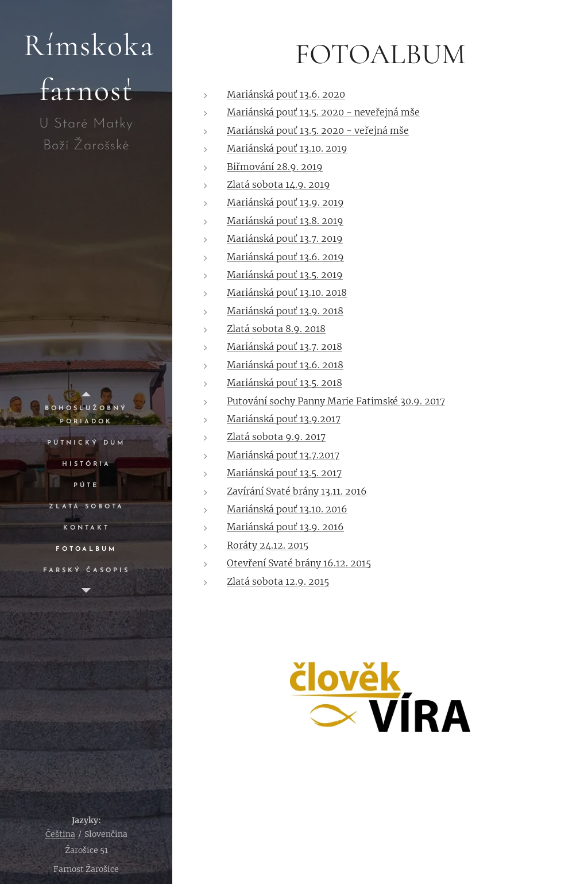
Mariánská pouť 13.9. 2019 (285, 202)
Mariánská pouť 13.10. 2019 (287, 148)
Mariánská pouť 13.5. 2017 (284, 473)
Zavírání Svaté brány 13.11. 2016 (297, 491)
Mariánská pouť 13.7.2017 (283, 455)
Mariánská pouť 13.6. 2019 (285, 257)
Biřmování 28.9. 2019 (275, 167)
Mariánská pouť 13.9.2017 (284, 419)
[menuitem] (86, 415)
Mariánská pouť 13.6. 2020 (286, 94)
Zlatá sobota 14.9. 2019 (278, 184)
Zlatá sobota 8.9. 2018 (276, 329)
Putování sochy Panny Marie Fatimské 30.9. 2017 (336, 401)
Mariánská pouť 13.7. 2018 (285, 346)
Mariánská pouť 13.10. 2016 (287, 509)
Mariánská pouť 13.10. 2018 (287, 292)
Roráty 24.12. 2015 (268, 545)
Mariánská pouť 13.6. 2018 (285, 365)
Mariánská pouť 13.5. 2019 (285, 275)
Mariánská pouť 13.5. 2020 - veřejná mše (318, 130)
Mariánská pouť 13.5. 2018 (285, 383)
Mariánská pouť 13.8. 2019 (285, 221)
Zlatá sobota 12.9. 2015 (278, 581)
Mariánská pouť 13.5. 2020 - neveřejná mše (323, 112)
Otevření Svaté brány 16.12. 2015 (299, 563)
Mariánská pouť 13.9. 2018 (285, 311)
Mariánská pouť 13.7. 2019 (285, 238)
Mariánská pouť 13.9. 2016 (285, 527)
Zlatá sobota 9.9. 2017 (276, 437)
